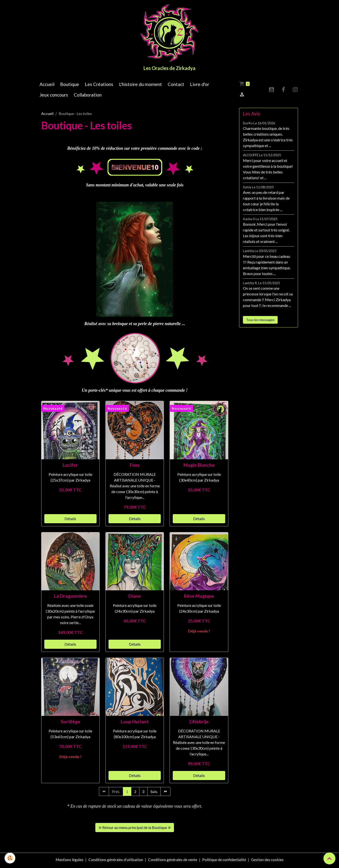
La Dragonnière (70, 598)
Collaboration (88, 96)
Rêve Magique (199, 598)
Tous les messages (260, 321)
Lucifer (70, 466)
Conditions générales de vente (172, 861)
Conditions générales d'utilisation (115, 861)
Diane (135, 598)
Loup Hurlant (135, 723)
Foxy (135, 466)
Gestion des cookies (268, 861)
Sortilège (70, 723)
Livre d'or (200, 86)
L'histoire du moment (141, 86)
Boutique (70, 86)
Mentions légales (69, 861)
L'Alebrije (199, 723)
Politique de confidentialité (224, 861)
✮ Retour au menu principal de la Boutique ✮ (135, 829)
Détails (70, 520)
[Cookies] (10, 858)
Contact (176, 86)
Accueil (47, 86)
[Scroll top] (329, 858)
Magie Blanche (199, 466)
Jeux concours (54, 96)
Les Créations (99, 86)
